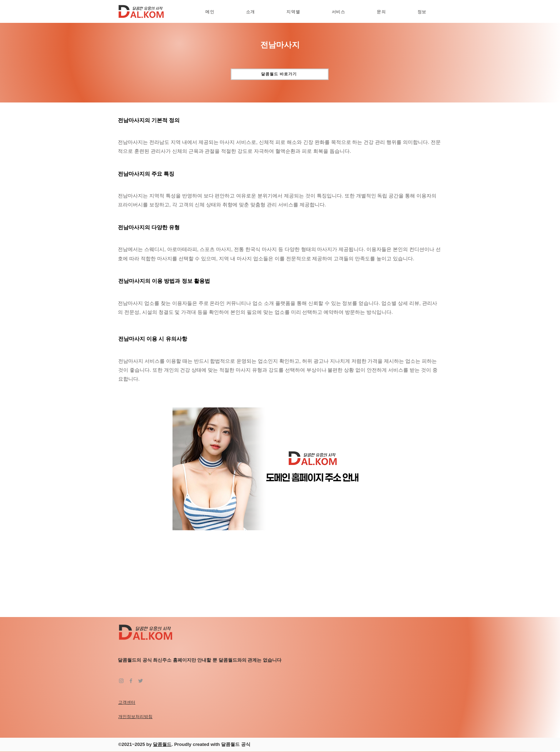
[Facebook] (131, 681)
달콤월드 (162, 744)
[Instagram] (121, 681)
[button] (293, 12)
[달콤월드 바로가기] (280, 74)
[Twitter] (141, 681)
